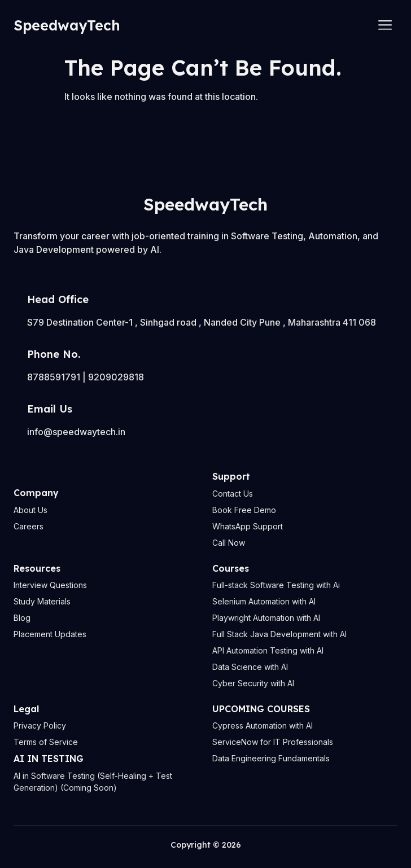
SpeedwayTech (67, 25)
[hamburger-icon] (385, 26)
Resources (37, 568)
